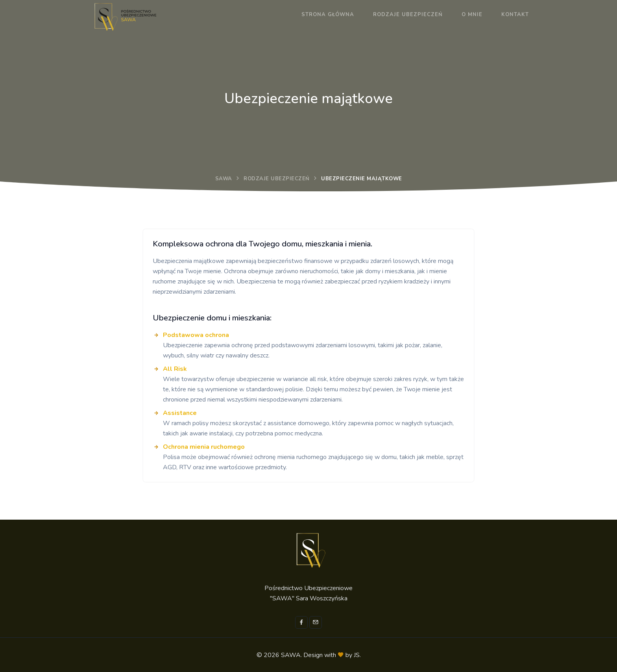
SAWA (224, 179)
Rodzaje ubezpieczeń (408, 15)
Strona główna (328, 15)
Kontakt (515, 15)
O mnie (472, 15)
